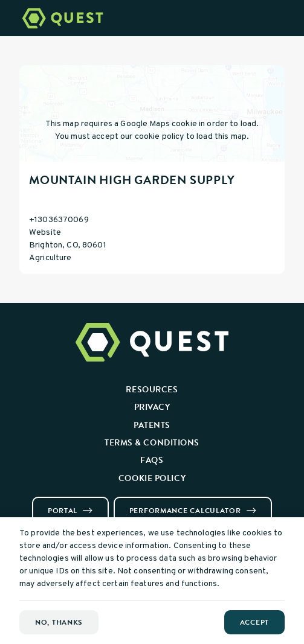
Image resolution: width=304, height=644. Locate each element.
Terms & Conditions (152, 442)
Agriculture (50, 258)
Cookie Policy (152, 478)
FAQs (152, 460)
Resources (152, 389)
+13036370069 (59, 220)
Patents (152, 425)
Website (45, 233)
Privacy (152, 407)
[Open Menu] (288, 18)
